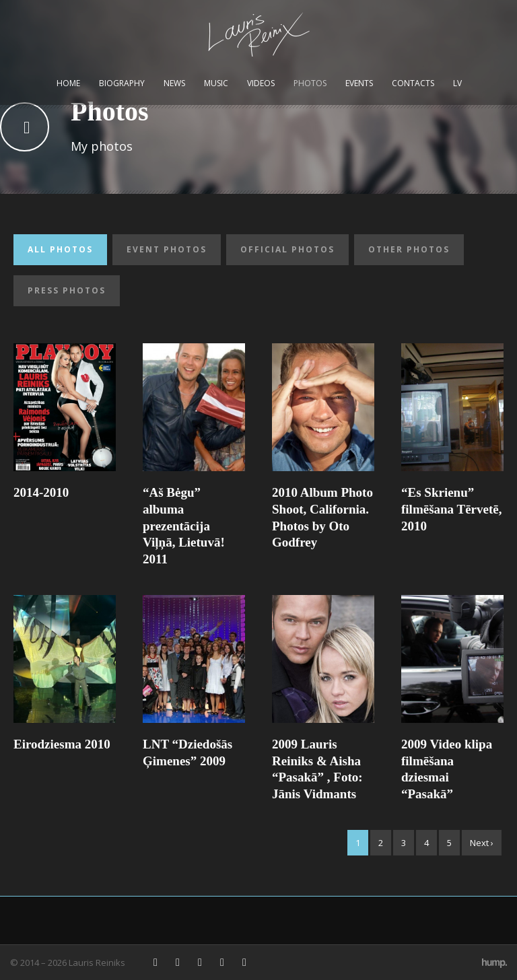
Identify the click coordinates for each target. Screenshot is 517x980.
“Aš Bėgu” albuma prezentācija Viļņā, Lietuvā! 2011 (184, 526)
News (174, 83)
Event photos (167, 249)
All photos (60, 249)
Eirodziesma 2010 (62, 744)
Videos (261, 83)
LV (457, 83)
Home (68, 83)
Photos (310, 83)
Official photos (287, 249)
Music (216, 83)
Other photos (409, 249)
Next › (482, 843)
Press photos (67, 290)
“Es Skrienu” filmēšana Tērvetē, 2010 (452, 509)
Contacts (413, 83)
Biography (122, 83)
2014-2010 (41, 492)
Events (359, 83)
